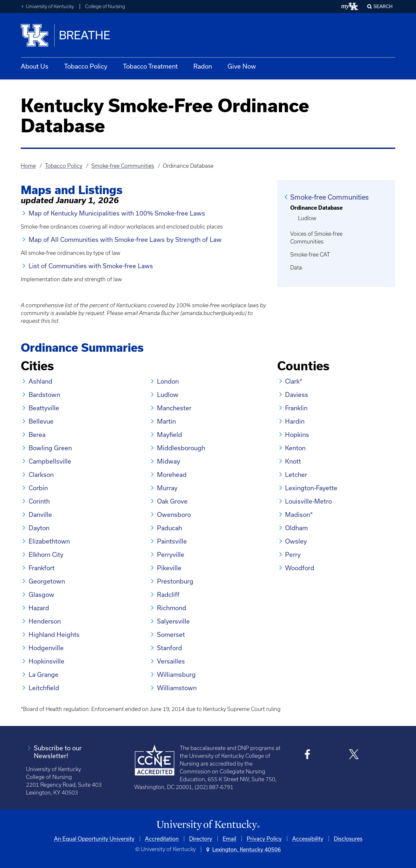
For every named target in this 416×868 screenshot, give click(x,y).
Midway (169, 461)
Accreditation (162, 839)
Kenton (295, 448)
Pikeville (169, 568)
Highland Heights (54, 634)
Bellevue (41, 421)
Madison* (299, 514)
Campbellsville (50, 461)
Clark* (294, 381)
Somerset (171, 634)
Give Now (242, 66)
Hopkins (297, 434)
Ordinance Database (316, 208)
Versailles (171, 661)
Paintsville (172, 541)
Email (229, 839)
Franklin (296, 408)
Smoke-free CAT (310, 255)
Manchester (174, 408)
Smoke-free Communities (123, 166)
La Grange (44, 674)
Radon (203, 66)
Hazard (39, 608)
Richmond (172, 608)
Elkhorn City (46, 554)
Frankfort (42, 568)
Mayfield (169, 434)
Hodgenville (46, 648)
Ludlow (307, 218)
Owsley (296, 541)
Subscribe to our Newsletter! (58, 752)
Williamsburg (176, 674)
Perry (293, 554)
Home (28, 166)
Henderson (45, 621)
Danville (40, 514)
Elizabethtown (49, 541)
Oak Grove (172, 501)
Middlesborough (181, 448)
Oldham (296, 528)
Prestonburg (175, 581)
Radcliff (168, 594)
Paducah (169, 528)
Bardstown (44, 395)
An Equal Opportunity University (94, 839)
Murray (167, 488)
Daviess (297, 395)
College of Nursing (105, 7)
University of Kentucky (50, 7)
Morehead (172, 474)
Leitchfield (44, 688)
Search (383, 6)
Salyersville (173, 621)
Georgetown (47, 581)
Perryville (171, 554)
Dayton (39, 528)
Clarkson (41, 474)
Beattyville (44, 408)
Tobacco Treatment (150, 66)
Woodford (300, 568)
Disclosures (348, 839)
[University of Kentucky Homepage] (208, 825)
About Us (35, 66)
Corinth (39, 501)
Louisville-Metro (308, 501)
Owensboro (174, 514)
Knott (293, 461)
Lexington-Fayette (311, 488)
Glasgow (41, 594)
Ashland (40, 381)
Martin (166, 421)
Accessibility (308, 839)
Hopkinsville (46, 661)
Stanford (169, 648)
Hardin (295, 421)
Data (296, 268)
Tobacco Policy (86, 66)
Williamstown (177, 688)
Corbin (38, 488)
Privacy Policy (264, 839)
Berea (37, 434)
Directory (201, 839)
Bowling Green (50, 448)
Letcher (296, 474)
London (168, 381)
